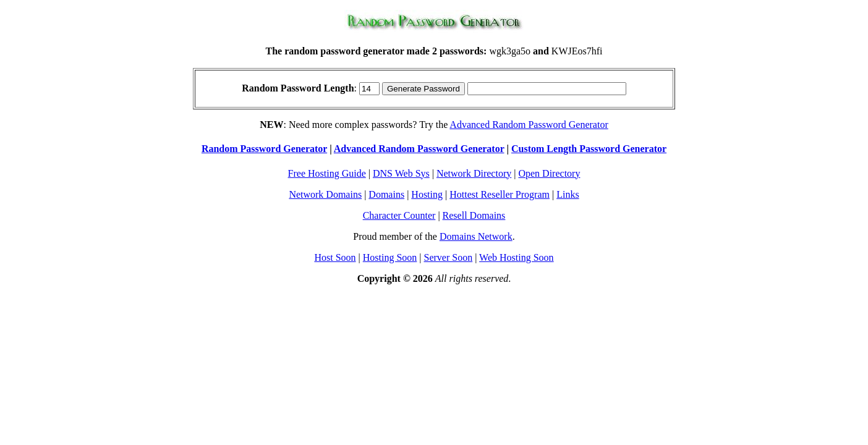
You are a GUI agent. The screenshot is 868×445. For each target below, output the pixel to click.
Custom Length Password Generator (589, 149)
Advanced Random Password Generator (529, 125)
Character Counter (399, 215)
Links (568, 194)
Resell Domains (474, 215)
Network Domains (325, 194)
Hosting (427, 194)
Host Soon (335, 257)
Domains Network (476, 236)
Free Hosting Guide (327, 173)
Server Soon (449, 257)
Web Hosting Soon (517, 257)
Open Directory (549, 173)
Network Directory (474, 173)
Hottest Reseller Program (500, 194)
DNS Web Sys (401, 173)
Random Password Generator (264, 149)
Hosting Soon (390, 257)
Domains (386, 194)
